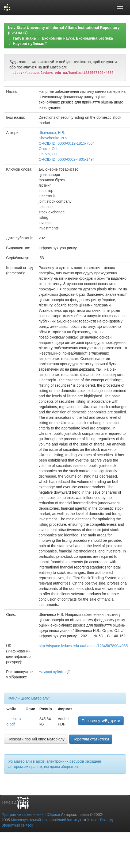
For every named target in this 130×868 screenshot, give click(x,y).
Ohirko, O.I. (48, 154)
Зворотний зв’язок (17, 825)
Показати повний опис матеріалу (36, 739)
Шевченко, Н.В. (52, 133)
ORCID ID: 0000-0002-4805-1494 (66, 159)
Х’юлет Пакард (100, 820)
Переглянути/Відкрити (101, 721)
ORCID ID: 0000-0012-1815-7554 (66, 143)
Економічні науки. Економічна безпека (77, 38)
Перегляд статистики (91, 739)
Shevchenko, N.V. (53, 138)
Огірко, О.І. (48, 149)
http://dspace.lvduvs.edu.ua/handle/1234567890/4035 (83, 646)
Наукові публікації (30, 44)
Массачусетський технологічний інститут (46, 820)
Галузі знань (24, 38)
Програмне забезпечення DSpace (31, 815)
